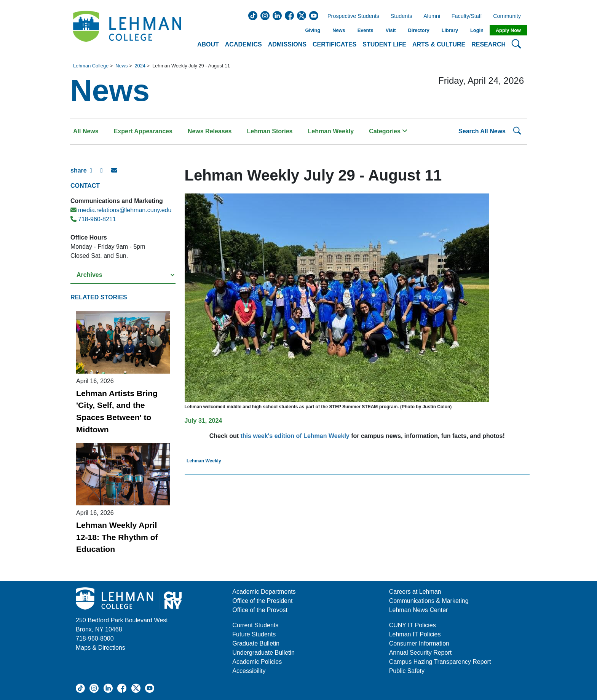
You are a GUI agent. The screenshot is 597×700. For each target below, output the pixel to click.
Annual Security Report (421, 653)
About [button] (208, 44)
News (339, 30)
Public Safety (407, 671)
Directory (418, 30)
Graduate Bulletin (256, 643)
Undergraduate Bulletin (263, 653)
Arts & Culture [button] (439, 44)
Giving (313, 30)
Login (477, 30)
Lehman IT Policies (415, 634)
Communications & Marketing (429, 601)
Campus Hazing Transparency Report (440, 662)
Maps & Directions (101, 648)
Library (450, 30)
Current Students (255, 625)
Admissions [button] (287, 44)
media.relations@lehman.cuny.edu (121, 210)
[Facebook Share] (95, 174)
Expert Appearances (143, 131)
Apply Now (508, 30)
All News (86, 131)
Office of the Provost (260, 610)
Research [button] (488, 44)
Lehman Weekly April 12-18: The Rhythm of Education (117, 537)
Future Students (254, 634)
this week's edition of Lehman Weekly (295, 436)
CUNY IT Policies (413, 625)
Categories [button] (388, 131)
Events (366, 30)
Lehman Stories (270, 131)
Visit (391, 30)
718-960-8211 (93, 219)
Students (401, 16)
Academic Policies (257, 662)
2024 (140, 66)
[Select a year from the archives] (123, 275)
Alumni (432, 16)
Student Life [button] (384, 44)
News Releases (210, 131)
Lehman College (91, 66)
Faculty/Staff (467, 16)
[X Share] (106, 174)
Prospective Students (351, 16)
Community (509, 16)
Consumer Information (419, 643)
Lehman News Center (419, 610)
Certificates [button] (334, 44)
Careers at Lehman (415, 592)
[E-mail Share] (117, 174)
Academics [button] (243, 44)
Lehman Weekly (331, 131)
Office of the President (262, 601)
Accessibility (249, 671)
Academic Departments (264, 592)
